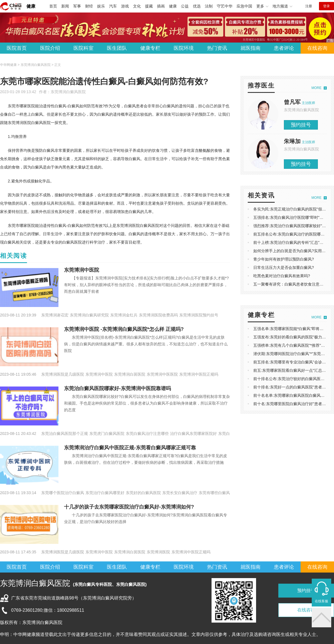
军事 (77, 6)
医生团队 (117, 48)
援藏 (149, 6)
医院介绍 (50, 48)
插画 (161, 6)
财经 (89, 6)
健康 (31, 6)
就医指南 (250, 48)
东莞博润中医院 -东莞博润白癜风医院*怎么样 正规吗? (124, 329)
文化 (137, 6)
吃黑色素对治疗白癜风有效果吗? (282, 276)
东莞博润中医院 (82, 270)
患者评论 (284, 48)
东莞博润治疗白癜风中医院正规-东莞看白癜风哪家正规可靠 (130, 448)
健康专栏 (150, 48)
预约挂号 (301, 125)
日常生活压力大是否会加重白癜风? (284, 267)
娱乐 (101, 6)
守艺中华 (225, 6)
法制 (209, 6)
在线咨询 (317, 48)
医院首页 (17, 48)
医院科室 (83, 48)
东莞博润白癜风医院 (68, 92)
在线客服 (321, 601)
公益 (185, 6)
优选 (197, 6)
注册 (309, 6)
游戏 (125, 6)
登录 (326, 6)
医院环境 (184, 48)
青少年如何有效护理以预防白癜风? (284, 259)
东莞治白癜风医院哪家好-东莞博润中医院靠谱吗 (117, 388)
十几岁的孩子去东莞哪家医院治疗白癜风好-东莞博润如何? (129, 507)
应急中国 (244, 6)
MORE (316, 88)
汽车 (113, 6)
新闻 (65, 6)
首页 (53, 6)
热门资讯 (217, 48)
